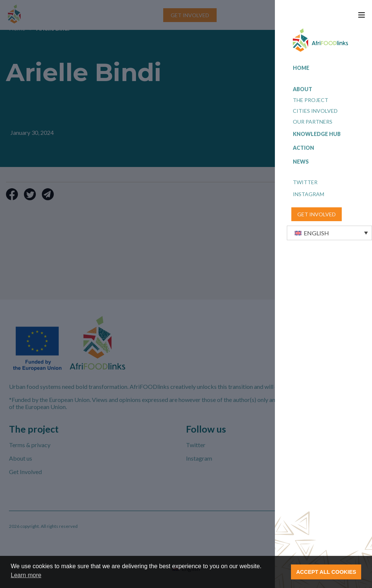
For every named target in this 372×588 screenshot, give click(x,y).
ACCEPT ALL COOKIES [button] (326, 572)
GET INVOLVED (317, 214)
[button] (329, 233)
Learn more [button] (26, 575)
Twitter (305, 182)
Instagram (309, 194)
